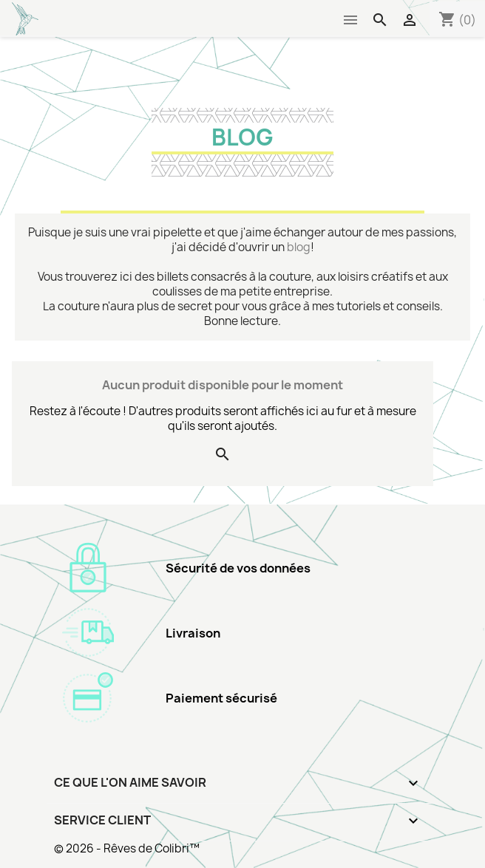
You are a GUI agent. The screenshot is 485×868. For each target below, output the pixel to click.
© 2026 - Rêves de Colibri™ (127, 848)
